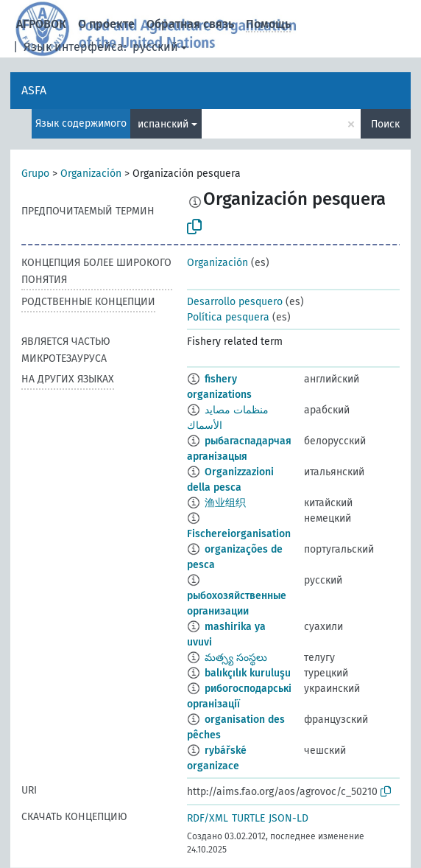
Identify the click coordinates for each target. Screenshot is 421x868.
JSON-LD (289, 818)
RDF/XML (208, 818)
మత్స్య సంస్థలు (236, 658)
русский (155, 47)
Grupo (35, 174)
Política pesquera (228, 317)
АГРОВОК (41, 24)
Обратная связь (190, 24)
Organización (91, 174)
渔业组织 (225, 503)
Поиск (385, 124)
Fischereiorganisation (239, 534)
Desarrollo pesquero (235, 302)
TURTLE (248, 818)
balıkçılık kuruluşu (248, 673)
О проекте (106, 24)
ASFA (34, 90)
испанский (163, 124)
